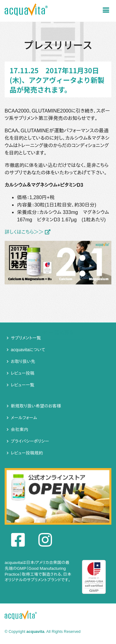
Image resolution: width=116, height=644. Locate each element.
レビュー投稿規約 (27, 453)
